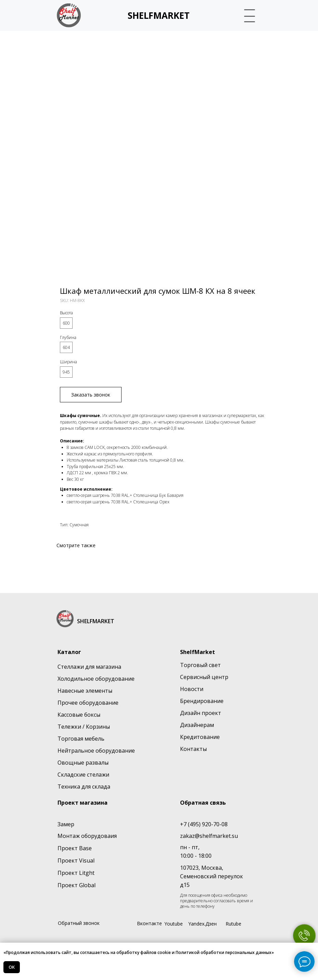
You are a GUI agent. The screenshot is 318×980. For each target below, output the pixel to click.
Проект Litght (76, 873)
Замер (66, 824)
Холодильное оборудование (96, 679)
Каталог (69, 652)
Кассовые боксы (79, 715)
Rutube (233, 924)
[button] (250, 15)
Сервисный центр (204, 677)
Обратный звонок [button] (79, 923)
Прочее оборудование (88, 703)
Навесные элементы (85, 691)
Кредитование (200, 737)
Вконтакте (149, 923)
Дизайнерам (197, 725)
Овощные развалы (83, 763)
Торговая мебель (81, 739)
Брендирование (202, 701)
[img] (69, 15)
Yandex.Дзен (202, 924)
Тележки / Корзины (84, 727)
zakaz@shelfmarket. (206, 836)
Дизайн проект (201, 713)
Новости (192, 689)
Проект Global (77, 885)
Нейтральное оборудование (96, 751)
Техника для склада (84, 787)
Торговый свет (200, 665)
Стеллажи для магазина (89, 667)
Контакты (193, 749)
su (235, 836)
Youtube (174, 924)
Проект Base (75, 848)
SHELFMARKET (159, 15)
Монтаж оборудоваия (87, 836)
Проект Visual (76, 860)
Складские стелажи (83, 775)
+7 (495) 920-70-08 (204, 824)
